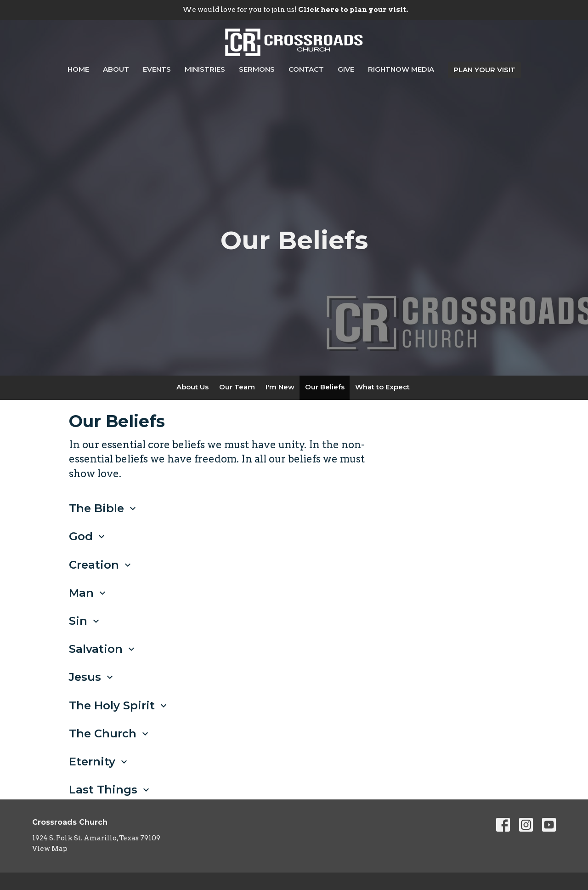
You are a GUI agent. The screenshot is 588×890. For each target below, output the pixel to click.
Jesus (92, 677)
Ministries (205, 69)
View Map (50, 849)
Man (88, 593)
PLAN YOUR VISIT (484, 70)
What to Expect (382, 387)
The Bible (104, 508)
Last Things (110, 790)
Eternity (99, 762)
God (88, 536)
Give (346, 69)
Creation (101, 565)
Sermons (257, 69)
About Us (192, 387)
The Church (110, 733)
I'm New (280, 387)
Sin (85, 621)
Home (78, 69)
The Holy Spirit (119, 705)
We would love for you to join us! (295, 10)
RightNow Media (401, 69)
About (116, 69)
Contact (306, 69)
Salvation (103, 649)
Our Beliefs (325, 387)
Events (157, 69)
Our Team (237, 387)
